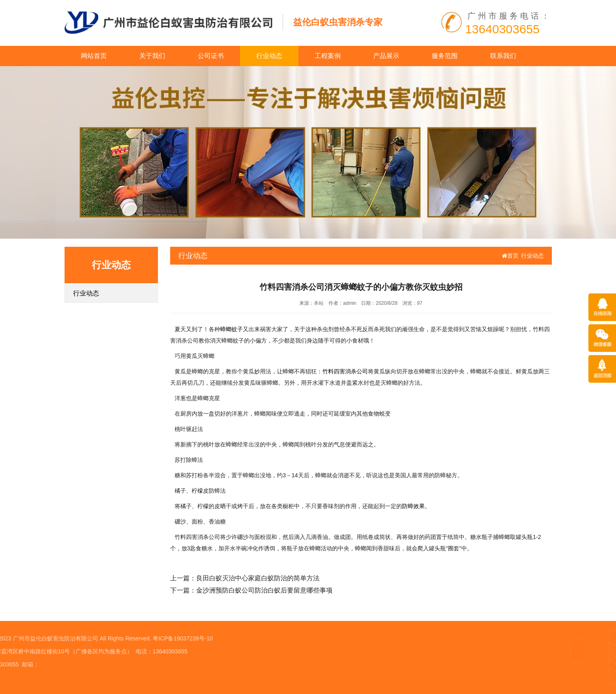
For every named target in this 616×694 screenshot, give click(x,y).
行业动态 (269, 56)
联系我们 (503, 56)
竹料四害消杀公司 (345, 371)
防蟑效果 (413, 506)
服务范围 (445, 56)
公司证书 (211, 56)
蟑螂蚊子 (231, 329)
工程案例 (328, 56)
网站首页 (94, 56)
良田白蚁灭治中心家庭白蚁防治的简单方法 (258, 578)
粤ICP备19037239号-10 (94, 638)
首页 (510, 256)
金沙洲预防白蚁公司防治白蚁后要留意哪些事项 (264, 590)
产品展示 (386, 56)
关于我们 (152, 56)
